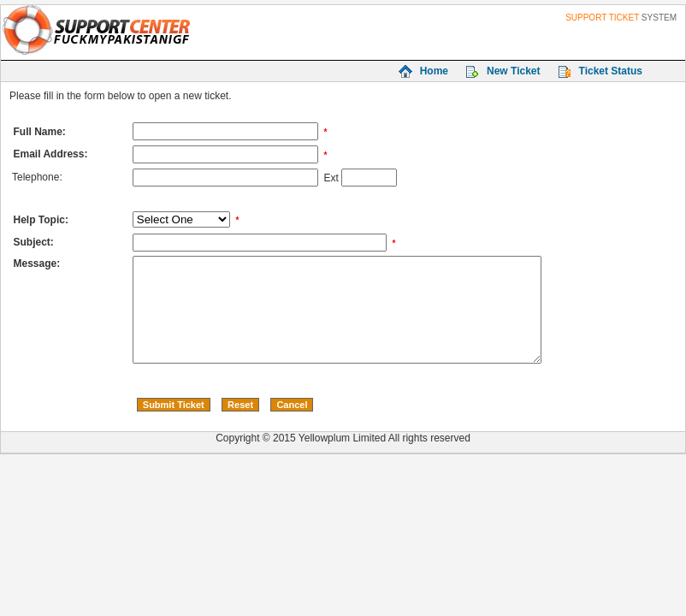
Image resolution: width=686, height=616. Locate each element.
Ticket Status (611, 71)
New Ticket (513, 71)
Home (434, 71)
